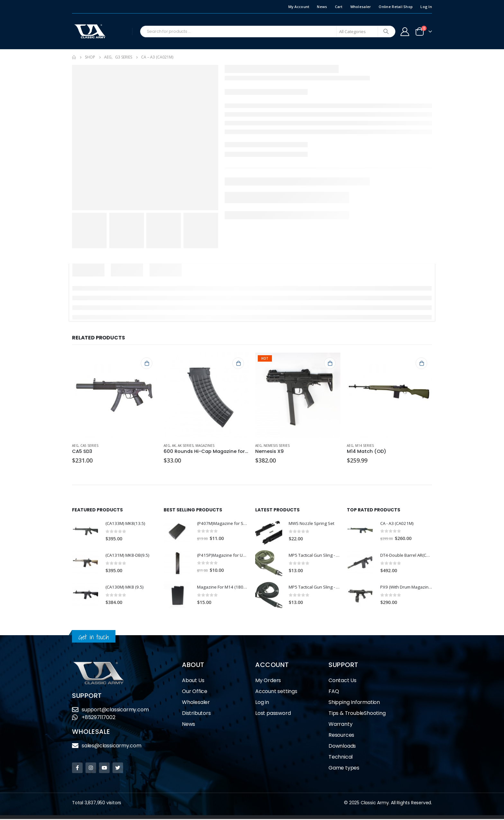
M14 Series (364, 446)
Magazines (205, 446)
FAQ (334, 692)
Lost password (273, 714)
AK (174, 446)
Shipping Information (354, 703)
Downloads (342, 747)
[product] (115, 395)
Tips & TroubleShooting (357, 714)
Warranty (340, 725)
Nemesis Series (277, 446)
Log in (262, 703)
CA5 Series (89, 446)
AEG (75, 446)
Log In (426, 7)
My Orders (268, 681)
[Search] (386, 32)
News (322, 7)
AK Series (186, 446)
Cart (339, 7)
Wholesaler (361, 7)
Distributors (196, 714)
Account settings (276, 692)
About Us (193, 681)
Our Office (195, 692)
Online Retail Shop (396, 7)
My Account (299, 7)
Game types (344, 769)
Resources (341, 736)
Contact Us (342, 681)
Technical (341, 758)
